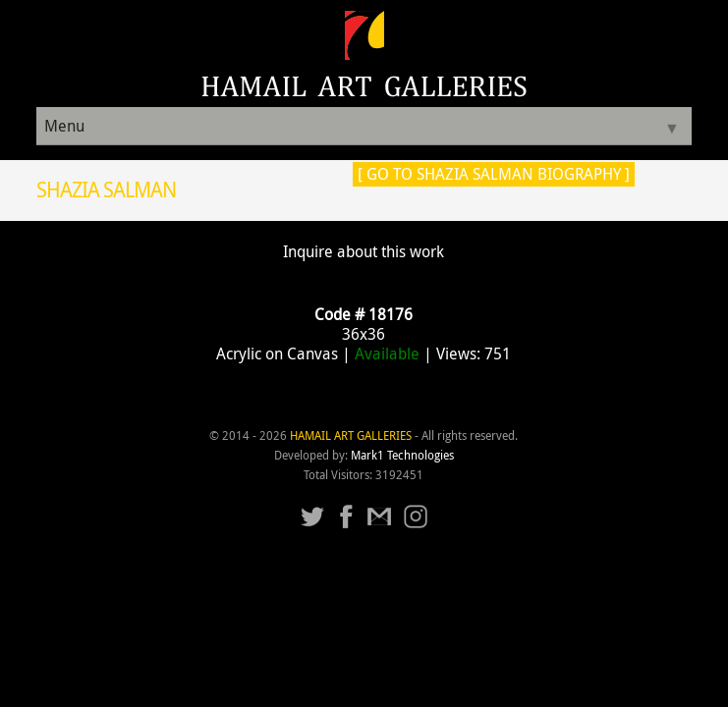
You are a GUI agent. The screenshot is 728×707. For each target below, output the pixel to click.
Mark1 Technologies (402, 455)
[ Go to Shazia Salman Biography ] (494, 174)
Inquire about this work (364, 251)
